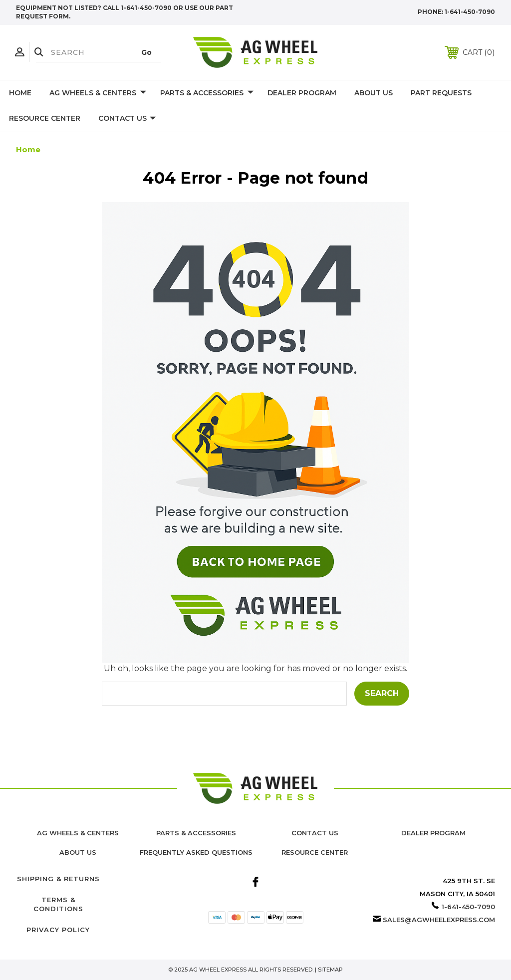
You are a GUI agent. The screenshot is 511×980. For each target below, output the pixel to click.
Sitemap (330, 970)
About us (78, 852)
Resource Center (45, 118)
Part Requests (441, 93)
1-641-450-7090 (470, 12)
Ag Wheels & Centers (98, 93)
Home (20, 93)
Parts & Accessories (207, 93)
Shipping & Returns (58, 879)
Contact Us (127, 119)
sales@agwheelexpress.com (439, 920)
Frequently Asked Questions (196, 852)
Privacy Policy (58, 930)
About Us (374, 93)
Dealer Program (302, 93)
